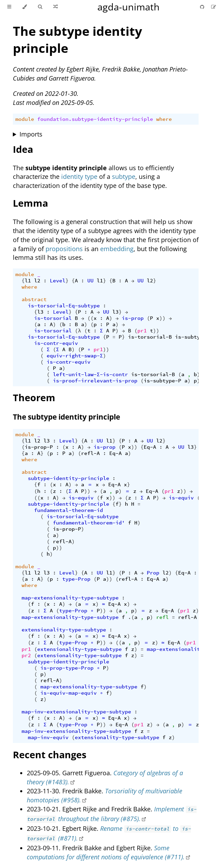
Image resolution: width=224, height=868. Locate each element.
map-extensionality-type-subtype (70, 598)
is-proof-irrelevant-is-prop (95, 381)
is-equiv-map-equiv (69, 693)
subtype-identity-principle (69, 478)
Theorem (34, 398)
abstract (34, 299)
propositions (64, 249)
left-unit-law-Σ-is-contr (90, 374)
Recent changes (50, 755)
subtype (124, 176)
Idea (23, 149)
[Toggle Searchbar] (40, 7)
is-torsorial (53, 318)
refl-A (90, 453)
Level (58, 281)
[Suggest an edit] (214, 7)
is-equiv (81, 498)
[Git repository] (203, 7)
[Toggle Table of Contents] (9, 7)
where (164, 119)
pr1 (142, 331)
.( (131, 617)
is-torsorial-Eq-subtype (64, 306)
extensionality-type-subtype (64, 630)
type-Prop (76, 579)
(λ (78, 331)
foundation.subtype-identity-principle (95, 119)
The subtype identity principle (66, 417)
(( (90, 318)
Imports (31, 134)
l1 (28, 281)
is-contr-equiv (56, 343)
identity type (79, 176)
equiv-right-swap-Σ (75, 356)
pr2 (26, 655)
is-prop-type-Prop (67, 668)
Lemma (30, 203)
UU (90, 281)
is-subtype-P (194, 337)
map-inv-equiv (48, 737)
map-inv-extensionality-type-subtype (76, 712)
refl (162, 617)
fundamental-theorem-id (69, 510)
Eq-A (150, 447)
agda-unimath (129, 7)
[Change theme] (25, 7)
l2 (37, 281)
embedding (117, 249)
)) (162, 318)
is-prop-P (39, 447)
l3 (40, 312)
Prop (153, 573)
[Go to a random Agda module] (55, 7)
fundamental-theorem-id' (89, 523)
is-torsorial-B (150, 337)
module (25, 119)
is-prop (133, 318)
